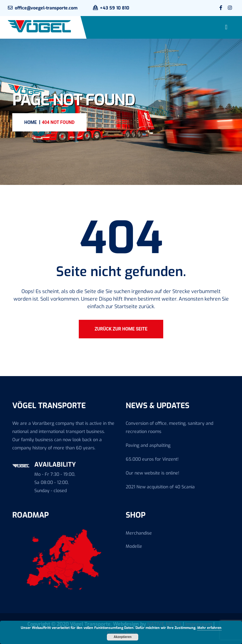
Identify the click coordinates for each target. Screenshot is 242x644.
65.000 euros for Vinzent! (152, 459)
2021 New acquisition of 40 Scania (160, 487)
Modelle (134, 546)
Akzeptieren (123, 637)
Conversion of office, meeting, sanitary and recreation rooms (170, 427)
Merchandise (139, 533)
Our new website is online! (153, 473)
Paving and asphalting (148, 445)
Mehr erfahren (209, 628)
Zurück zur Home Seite (121, 329)
